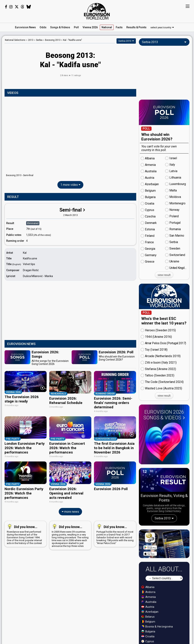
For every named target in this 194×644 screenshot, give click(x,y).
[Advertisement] (70, 311)
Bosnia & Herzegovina (157, 627)
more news (70, 507)
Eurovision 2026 (164, 415)
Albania (148, 587)
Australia (149, 602)
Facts (119, 27)
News (25, 27)
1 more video (70, 185)
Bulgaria (148, 631)
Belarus (148, 617)
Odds (43, 27)
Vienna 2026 (90, 27)
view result (164, 275)
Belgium (148, 622)
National (107, 27)
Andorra (148, 592)
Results (136, 27)
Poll (76, 27)
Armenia (149, 597)
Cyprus (148, 641)
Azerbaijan (150, 612)
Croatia (148, 636)
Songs (60, 27)
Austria (148, 607)
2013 (31, 40)
